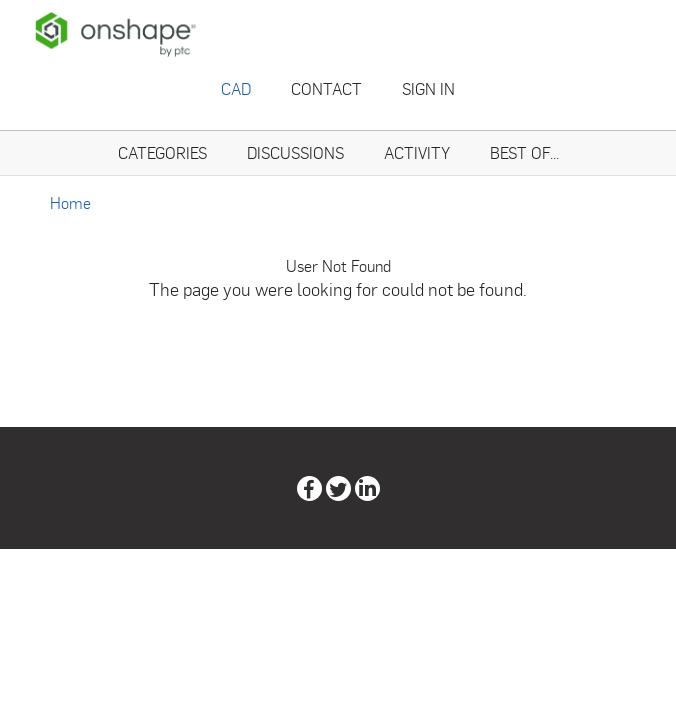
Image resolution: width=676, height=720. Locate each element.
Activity (417, 152)
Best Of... (524, 152)
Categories (162, 152)
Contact (326, 88)
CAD (236, 88)
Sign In (428, 88)
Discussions (295, 152)
